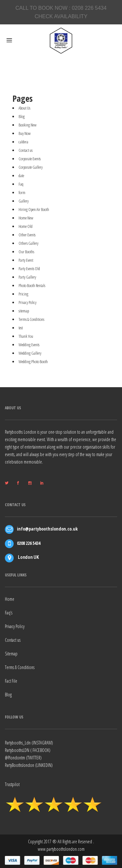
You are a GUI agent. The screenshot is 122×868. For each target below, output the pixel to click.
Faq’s (9, 613)
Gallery (24, 201)
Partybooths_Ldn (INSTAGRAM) (29, 743)
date (21, 176)
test (21, 328)
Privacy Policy (27, 302)
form (22, 192)
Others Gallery (28, 243)
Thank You (26, 336)
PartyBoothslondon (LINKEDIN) (29, 765)
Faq (21, 184)
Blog (22, 116)
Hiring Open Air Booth (34, 209)
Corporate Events (30, 159)
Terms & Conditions (31, 319)
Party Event (26, 260)
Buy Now (25, 133)
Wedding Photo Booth (33, 362)
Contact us (26, 150)
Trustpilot (12, 784)
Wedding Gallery (30, 353)
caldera (23, 142)
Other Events (27, 235)
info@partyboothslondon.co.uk (47, 529)
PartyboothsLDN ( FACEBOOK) (28, 750)
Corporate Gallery (31, 167)
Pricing (23, 294)
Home (10, 599)
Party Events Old (29, 269)
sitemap (24, 311)
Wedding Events (29, 345)
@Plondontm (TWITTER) (23, 758)
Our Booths (26, 252)
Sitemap (11, 654)
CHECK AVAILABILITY (61, 16)
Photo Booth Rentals (32, 285)
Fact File (11, 681)
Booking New (27, 125)
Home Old (26, 226)
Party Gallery (27, 277)
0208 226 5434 (89, 8)
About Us (24, 108)
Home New (26, 218)
